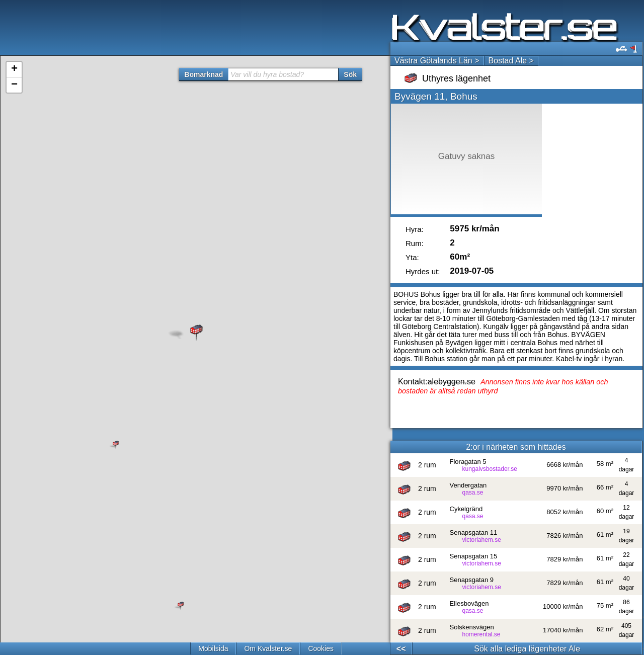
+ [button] (14, 69)
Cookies (321, 648)
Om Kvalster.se (268, 648)
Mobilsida (213, 648)
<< (401, 649)
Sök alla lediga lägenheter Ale (527, 649)
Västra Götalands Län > (437, 61)
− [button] (14, 85)
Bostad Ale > (511, 61)
